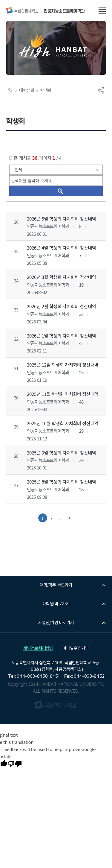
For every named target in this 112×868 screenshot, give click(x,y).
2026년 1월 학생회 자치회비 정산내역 (61, 336)
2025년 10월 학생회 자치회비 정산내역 (63, 423)
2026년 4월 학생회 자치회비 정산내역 (61, 248)
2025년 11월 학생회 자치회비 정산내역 (63, 394)
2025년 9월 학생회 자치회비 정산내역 (61, 452)
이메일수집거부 (76, 648)
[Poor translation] (15, 764)
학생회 (46, 90)
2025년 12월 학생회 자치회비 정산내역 (63, 365)
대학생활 (27, 90)
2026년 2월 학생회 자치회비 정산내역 (61, 306)
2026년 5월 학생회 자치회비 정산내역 (61, 219)
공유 (101, 90)
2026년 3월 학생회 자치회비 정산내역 (61, 277)
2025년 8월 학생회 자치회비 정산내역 (61, 482)
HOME (10, 90)
